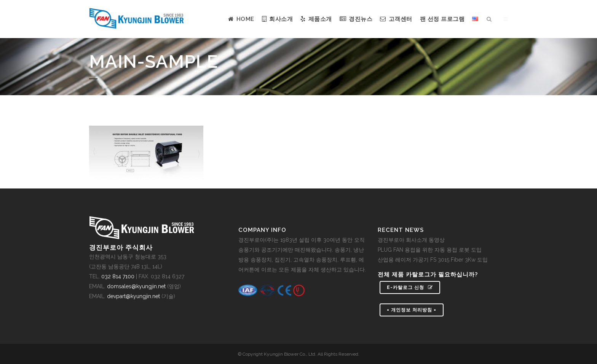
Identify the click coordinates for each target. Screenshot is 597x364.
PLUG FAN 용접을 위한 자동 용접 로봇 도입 (430, 250)
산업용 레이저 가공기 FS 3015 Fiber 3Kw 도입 (433, 260)
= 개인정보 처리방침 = (412, 310)
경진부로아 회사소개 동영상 (411, 240)
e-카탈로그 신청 (410, 287)
